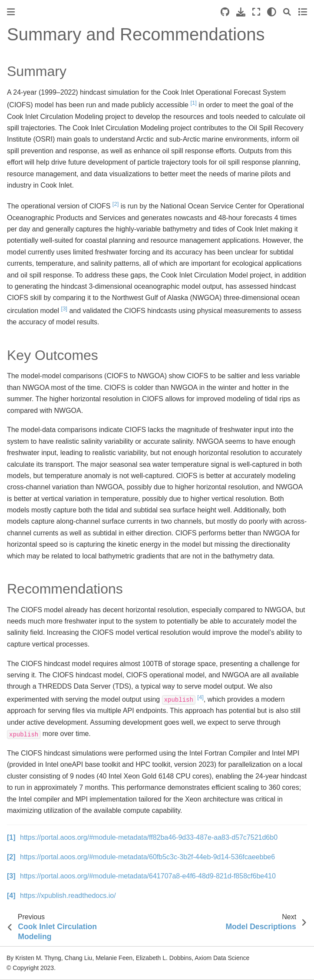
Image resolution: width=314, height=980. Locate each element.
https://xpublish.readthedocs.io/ (68, 896)
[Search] (287, 12)
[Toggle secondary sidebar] (302, 12)
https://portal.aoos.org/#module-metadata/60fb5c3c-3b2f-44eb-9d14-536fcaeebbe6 (147, 857)
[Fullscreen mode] (256, 12)
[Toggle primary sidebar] (11, 12)
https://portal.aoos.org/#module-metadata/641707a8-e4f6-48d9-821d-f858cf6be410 (148, 876)
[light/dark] (272, 12)
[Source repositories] (225, 12)
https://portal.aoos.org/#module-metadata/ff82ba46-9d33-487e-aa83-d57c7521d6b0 (149, 837)
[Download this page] (241, 12)
